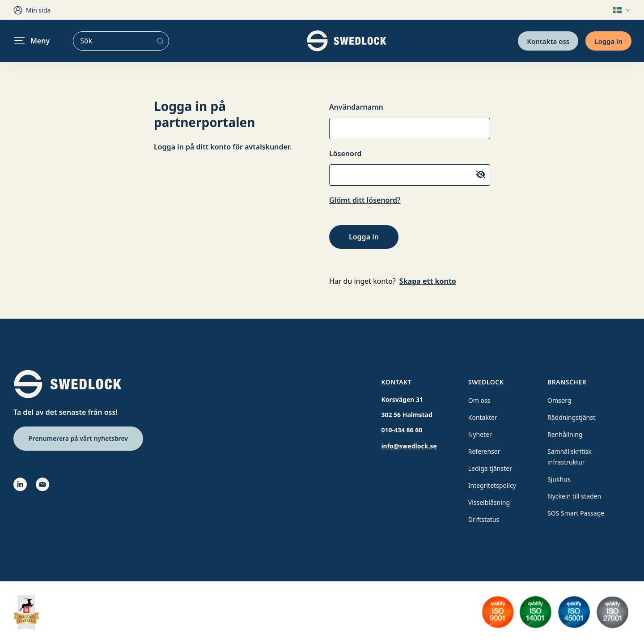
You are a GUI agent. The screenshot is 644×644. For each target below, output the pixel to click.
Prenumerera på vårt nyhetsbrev (78, 438)
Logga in (608, 41)
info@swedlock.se (409, 446)
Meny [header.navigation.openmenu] (32, 41)
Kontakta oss (548, 41)
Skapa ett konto (428, 281)
